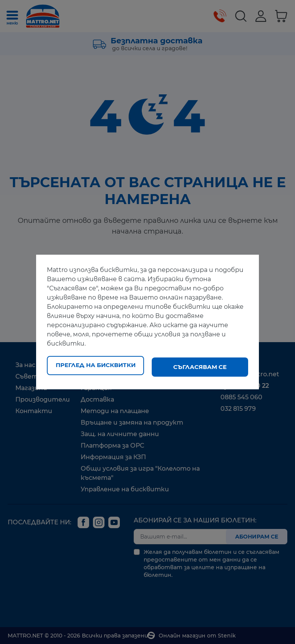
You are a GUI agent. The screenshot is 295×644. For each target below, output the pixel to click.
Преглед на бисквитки (96, 367)
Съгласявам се (200, 367)
